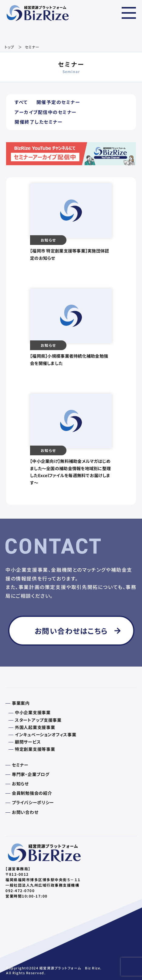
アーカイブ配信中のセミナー (46, 112)
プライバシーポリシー (33, 802)
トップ (10, 47)
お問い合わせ (25, 812)
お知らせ (20, 784)
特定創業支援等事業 (35, 749)
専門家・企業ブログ (30, 774)
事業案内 (21, 703)
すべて (21, 102)
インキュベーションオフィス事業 (46, 734)
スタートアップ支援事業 (38, 720)
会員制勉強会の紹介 (32, 793)
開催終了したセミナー (39, 122)
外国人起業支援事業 (35, 727)
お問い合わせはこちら (71, 631)
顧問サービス (28, 742)
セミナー (20, 765)
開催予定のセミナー (58, 102)
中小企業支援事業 (33, 712)
